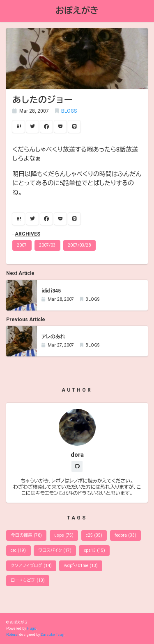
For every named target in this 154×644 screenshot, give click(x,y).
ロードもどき (28, 580)
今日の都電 (26, 535)
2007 (22, 245)
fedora (125, 535)
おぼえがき (77, 10)
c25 (94, 535)
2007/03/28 (79, 245)
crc (18, 550)
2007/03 (47, 245)
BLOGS (69, 111)
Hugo (31, 628)
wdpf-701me (81, 566)
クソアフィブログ (31, 566)
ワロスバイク (55, 550)
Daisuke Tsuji (53, 635)
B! (19, 127)
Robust (12, 635)
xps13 (94, 550)
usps (64, 535)
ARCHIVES (28, 234)
